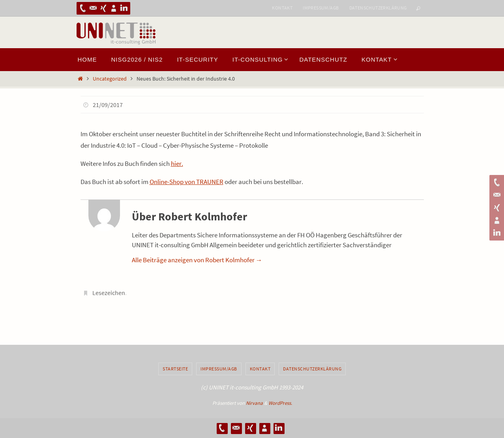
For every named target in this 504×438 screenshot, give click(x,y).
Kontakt (282, 8)
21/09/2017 (108, 105)
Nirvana (254, 403)
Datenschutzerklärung (378, 8)
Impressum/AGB (321, 8)
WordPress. (280, 403)
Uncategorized (110, 79)
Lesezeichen (109, 293)
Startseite (175, 369)
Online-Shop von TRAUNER (186, 182)
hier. (177, 164)
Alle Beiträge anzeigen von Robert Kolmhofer (197, 260)
